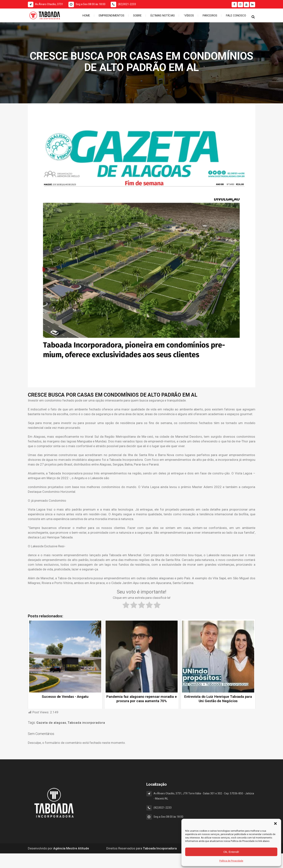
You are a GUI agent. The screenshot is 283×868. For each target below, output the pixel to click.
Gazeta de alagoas (51, 723)
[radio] (126, 606)
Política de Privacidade (231, 861)
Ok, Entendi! (231, 852)
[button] (275, 824)
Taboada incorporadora (86, 723)
